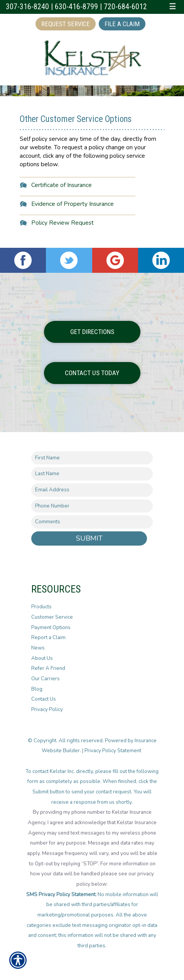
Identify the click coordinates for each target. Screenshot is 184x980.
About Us (42, 658)
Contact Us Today (92, 373)
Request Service (66, 24)
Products (41, 607)
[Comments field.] (92, 522)
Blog (37, 689)
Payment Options (51, 628)
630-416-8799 (76, 7)
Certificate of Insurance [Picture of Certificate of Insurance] (62, 185)
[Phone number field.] (92, 506)
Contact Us (44, 699)
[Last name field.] (92, 474)
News (38, 648)
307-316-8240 (27, 7)
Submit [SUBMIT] (89, 538)
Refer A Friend (48, 668)
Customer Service (52, 617)
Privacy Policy (47, 710)
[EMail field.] (92, 490)
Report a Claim (48, 638)
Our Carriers (46, 679)
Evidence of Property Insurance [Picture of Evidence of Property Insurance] (73, 204)
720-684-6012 (125, 7)
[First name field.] (92, 458)
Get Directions (92, 332)
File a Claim (122, 24)
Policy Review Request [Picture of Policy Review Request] (62, 223)
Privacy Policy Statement (113, 751)
